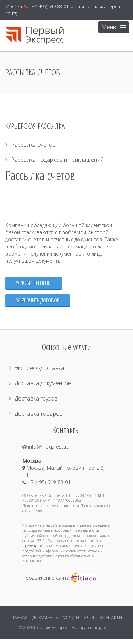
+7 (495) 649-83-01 (50, 6)
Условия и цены (34, 283)
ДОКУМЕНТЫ (45, 618)
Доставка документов (40, 383)
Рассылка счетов (31, 145)
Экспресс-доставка (37, 368)
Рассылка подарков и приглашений (54, 160)
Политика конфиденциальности (51, 506)
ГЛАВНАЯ (18, 618)
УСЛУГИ (71, 618)
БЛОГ (89, 618)
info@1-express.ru (46, 447)
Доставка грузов (33, 398)
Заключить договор (38, 300)
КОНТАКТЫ (111, 618)
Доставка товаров (36, 414)
